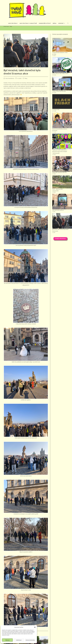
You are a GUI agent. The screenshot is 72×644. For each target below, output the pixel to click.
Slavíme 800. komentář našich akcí (59, 177)
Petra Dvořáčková (10, 83)
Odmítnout (19, 640)
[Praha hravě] (6, 31)
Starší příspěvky (60, 243)
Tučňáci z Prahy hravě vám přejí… (59, 95)
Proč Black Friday (56, 114)
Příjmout (7, 640)
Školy (11, 31)
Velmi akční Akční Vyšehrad (58, 214)
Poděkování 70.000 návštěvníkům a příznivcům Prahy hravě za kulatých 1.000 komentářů (60, 156)
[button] (35, 627)
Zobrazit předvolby (30, 640)
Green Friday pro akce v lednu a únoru (60, 78)
